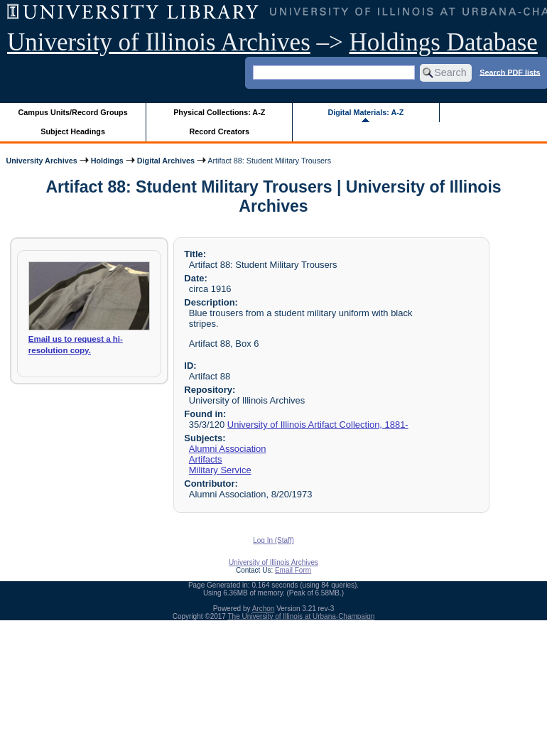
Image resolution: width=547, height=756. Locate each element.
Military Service (220, 470)
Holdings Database (444, 42)
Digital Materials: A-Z (365, 112)
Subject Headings (73, 131)
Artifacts (206, 459)
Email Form (293, 570)
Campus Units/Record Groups (73, 112)
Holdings (107, 161)
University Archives (41, 161)
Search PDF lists (510, 72)
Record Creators (219, 131)
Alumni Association (228, 449)
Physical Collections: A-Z (219, 112)
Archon (264, 609)
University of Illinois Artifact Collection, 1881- (318, 425)
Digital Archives (166, 161)
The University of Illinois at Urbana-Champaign (302, 616)
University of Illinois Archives (159, 42)
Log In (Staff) (273, 540)
